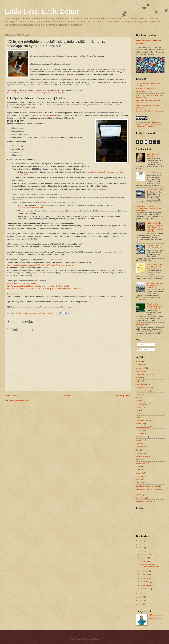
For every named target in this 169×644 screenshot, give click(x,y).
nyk (137, 417)
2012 (141, 600)
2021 (141, 541)
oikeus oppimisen (142, 420)
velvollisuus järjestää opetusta (147, 486)
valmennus (140, 483)
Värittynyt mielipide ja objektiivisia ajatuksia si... (150, 565)
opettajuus (140, 424)
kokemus (139, 394)
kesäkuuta (145, 571)
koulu (138, 397)
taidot (138, 470)
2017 (141, 544)
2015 (141, 551)
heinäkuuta (145, 561)
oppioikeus (140, 433)
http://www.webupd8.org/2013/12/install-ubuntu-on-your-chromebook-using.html (38, 286)
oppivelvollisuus (142, 437)
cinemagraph (141, 371)
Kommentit (142, 349)
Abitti (46, 115)
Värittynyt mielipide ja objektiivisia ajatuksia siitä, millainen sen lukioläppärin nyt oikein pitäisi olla (155, 227)
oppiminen (140, 430)
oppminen (140, 440)
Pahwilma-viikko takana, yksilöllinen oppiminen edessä (154, 306)
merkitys (139, 407)
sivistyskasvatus (142, 456)
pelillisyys (140, 447)
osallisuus (140, 443)
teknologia (140, 473)
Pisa (138, 450)
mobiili (138, 411)
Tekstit (141, 345)
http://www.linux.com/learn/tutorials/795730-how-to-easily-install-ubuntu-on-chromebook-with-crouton (46, 289)
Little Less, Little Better (42, 11)
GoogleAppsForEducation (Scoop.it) (149, 111)
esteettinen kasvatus (144, 375)
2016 (141, 548)
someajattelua (141, 463)
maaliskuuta (145, 582)
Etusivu (67, 395)
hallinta (139, 381)
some (138, 460)
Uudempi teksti (12, 395)
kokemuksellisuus (143, 391)
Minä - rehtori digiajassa (156, 173)
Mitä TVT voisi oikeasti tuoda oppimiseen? (155, 265)
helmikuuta (145, 585)
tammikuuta (145, 589)
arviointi (139, 361)
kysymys (139, 401)
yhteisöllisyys (141, 498)
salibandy (140, 453)
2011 (141, 604)
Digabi (51, 115)
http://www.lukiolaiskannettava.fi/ (30, 208)
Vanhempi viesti (123, 395)
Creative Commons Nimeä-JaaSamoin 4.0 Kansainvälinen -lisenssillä (148, 124)
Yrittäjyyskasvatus (143, 325)
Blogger (97, 639)
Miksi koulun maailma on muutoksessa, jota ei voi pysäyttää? (155, 285)
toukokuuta (145, 575)
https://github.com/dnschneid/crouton (21, 283)
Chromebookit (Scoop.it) (145, 92)
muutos (139, 414)
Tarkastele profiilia (155, 618)
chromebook (141, 368)
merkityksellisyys (142, 404)
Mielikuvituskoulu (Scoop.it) (146, 89)
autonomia (140, 365)
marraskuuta (145, 554)
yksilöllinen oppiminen (144, 501)
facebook (139, 378)
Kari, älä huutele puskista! (153, 155)
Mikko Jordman (157, 615)
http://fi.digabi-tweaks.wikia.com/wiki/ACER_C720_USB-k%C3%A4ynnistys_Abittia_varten (42, 265)
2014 (141, 593)
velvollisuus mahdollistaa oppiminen (149, 489)
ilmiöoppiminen (142, 384)
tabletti (139, 466)
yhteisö (139, 495)
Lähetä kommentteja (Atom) (19, 401)
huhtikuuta (145, 578)
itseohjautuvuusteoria (144, 388)
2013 (141, 597)
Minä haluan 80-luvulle (155, 190)
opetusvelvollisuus (143, 427)
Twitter (139, 480)
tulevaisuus (140, 476)
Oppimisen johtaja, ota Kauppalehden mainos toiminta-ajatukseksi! (148, 208)
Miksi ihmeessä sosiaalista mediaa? (154, 247)
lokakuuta (144, 558)
